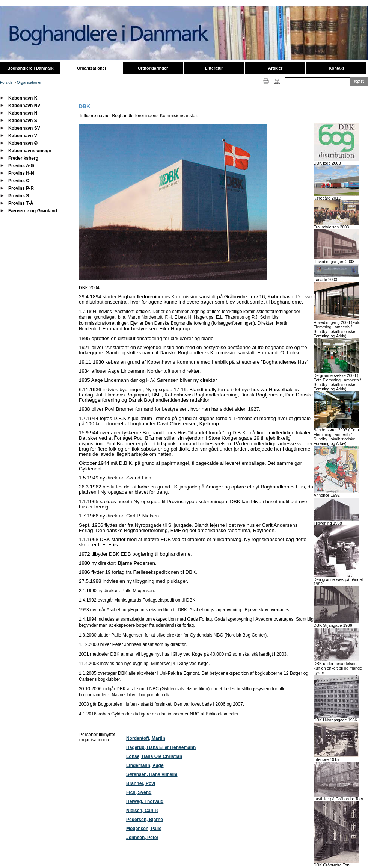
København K (23, 98)
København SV (24, 128)
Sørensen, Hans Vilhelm (152, 774)
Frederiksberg (23, 158)
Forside (6, 82)
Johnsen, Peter (142, 838)
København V (23, 136)
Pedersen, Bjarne (145, 820)
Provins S (19, 196)
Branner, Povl (141, 783)
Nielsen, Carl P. (142, 811)
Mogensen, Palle (144, 829)
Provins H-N (21, 173)
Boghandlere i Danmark (30, 68)
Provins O (19, 181)
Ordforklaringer (153, 68)
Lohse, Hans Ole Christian (154, 756)
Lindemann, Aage (145, 765)
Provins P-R (21, 188)
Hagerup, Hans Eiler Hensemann (161, 747)
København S (23, 121)
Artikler (275, 68)
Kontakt (337, 68)
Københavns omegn (30, 151)
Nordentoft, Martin (146, 738)
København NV (24, 106)
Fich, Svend (139, 792)
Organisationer (92, 68)
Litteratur (214, 68)
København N (23, 113)
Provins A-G (21, 166)
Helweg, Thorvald (145, 801)
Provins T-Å (21, 203)
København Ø (23, 143)
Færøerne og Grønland (33, 211)
